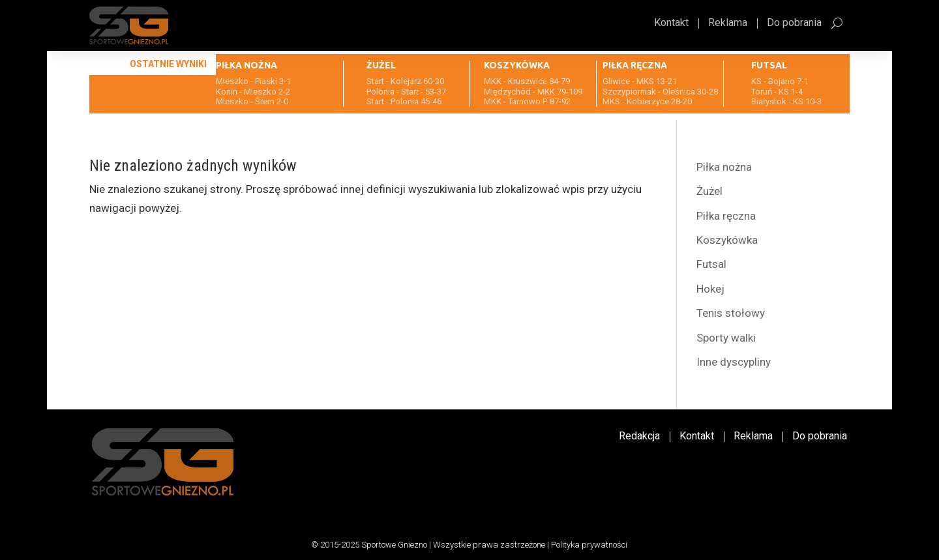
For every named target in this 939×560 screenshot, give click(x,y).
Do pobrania (794, 23)
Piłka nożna (724, 167)
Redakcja (639, 437)
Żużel (709, 191)
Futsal (711, 264)
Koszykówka (727, 240)
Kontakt (671, 23)
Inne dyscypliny (734, 362)
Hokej (710, 289)
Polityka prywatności (589, 545)
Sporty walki (726, 338)
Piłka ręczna (726, 216)
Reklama (728, 23)
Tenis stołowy (731, 313)
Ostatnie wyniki (168, 64)
